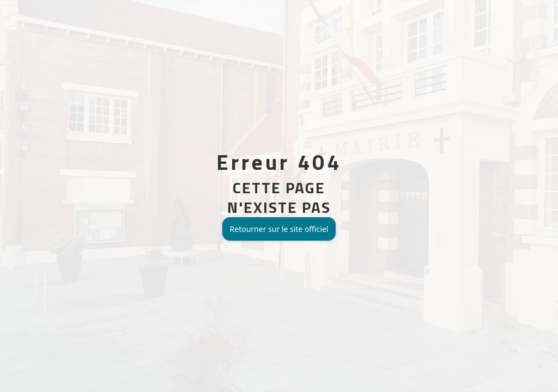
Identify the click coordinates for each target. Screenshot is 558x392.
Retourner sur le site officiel (279, 229)
